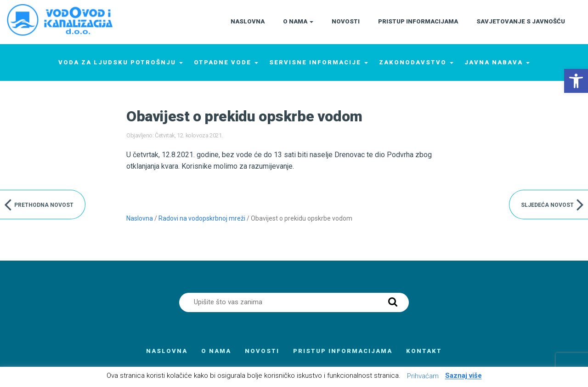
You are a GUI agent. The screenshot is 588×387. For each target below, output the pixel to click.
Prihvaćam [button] (423, 376)
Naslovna (140, 218)
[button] (576, 81)
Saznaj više (464, 376)
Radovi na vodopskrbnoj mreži (202, 218)
